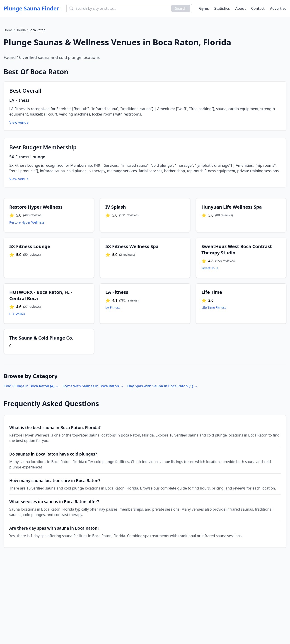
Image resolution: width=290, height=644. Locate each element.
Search (181, 8)
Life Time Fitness (214, 308)
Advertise (278, 8)
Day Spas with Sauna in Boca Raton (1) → (162, 386)
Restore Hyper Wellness (27, 222)
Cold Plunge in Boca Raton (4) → (31, 386)
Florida (21, 30)
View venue (19, 122)
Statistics (222, 8)
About (240, 8)
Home (8, 30)
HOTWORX (17, 314)
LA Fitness (19, 100)
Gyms (204, 8)
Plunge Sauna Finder (31, 8)
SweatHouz (210, 268)
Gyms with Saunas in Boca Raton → (93, 386)
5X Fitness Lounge (27, 157)
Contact (258, 8)
